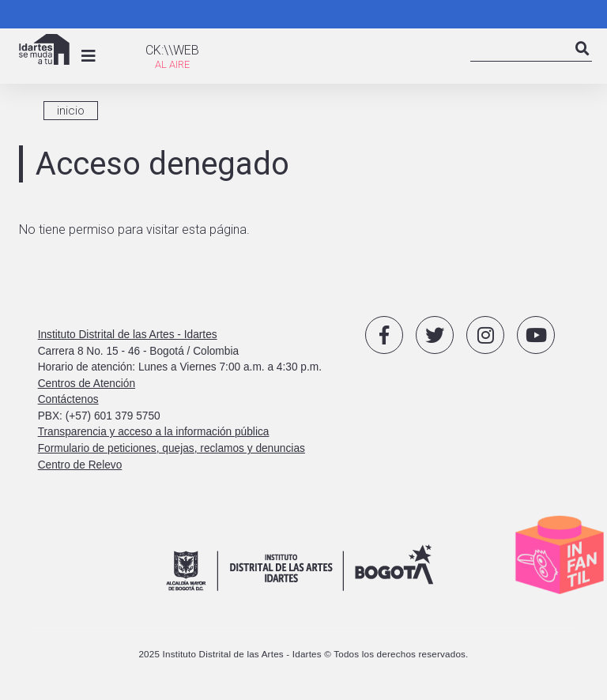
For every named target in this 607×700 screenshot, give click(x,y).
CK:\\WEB (172, 50)
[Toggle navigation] (89, 56)
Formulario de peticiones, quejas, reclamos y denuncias (172, 448)
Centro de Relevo (80, 465)
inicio (71, 111)
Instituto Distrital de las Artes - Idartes (128, 335)
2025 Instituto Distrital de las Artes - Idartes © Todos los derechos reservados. (303, 654)
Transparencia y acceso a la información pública (154, 432)
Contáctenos (68, 399)
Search (582, 62)
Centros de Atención (87, 384)
